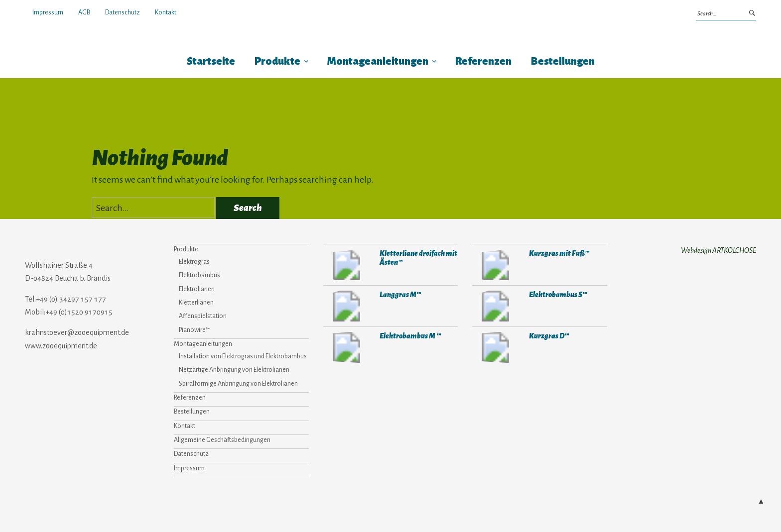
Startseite (211, 61)
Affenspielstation (203, 316)
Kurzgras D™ (548, 336)
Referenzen (483, 61)
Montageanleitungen (378, 61)
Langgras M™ (399, 294)
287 (346, 265)
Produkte (277, 61)
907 (495, 265)
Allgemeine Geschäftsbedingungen (222, 440)
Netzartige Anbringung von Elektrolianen (234, 370)
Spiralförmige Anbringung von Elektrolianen (238, 384)
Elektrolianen (197, 289)
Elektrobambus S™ (557, 294)
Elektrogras (194, 262)
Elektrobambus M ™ (409, 336)
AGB (84, 12)
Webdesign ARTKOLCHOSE (718, 250)
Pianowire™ (194, 330)
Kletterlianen (196, 303)
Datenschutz (123, 12)
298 (346, 306)
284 (346, 347)
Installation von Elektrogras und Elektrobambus (243, 356)
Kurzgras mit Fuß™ (558, 253)
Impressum (48, 12)
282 (495, 306)
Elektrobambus (199, 275)
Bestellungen (563, 61)
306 (495, 347)
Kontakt (166, 12)
